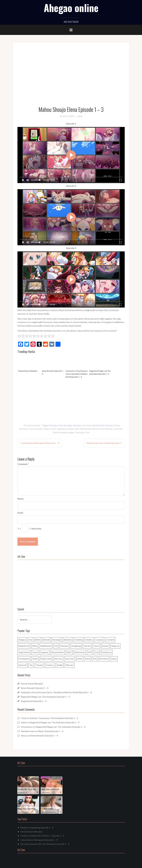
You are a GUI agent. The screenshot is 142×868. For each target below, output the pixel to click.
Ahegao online (71, 8)
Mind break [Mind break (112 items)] (80, 652)
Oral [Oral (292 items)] (97, 652)
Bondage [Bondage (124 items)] (57, 640)
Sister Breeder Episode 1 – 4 (53, 365)
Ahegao (54, 425)
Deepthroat (98, 425)
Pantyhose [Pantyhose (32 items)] (107, 652)
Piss (120, 429)
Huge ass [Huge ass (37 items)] (115, 646)
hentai (37, 425)
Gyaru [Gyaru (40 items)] (96, 646)
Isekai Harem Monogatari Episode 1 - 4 (39, 840)
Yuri (87, 432)
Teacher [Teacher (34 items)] (39, 665)
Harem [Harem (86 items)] (105, 646)
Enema (116, 425)
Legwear (61, 429)
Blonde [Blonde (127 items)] (46, 640)
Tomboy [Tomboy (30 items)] (50, 665)
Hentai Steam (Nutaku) (29, 363)
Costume (87, 425)
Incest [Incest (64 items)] (35, 652)
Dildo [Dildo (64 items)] (35, 646)
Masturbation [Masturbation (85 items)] (58, 652)
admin (80, 116)
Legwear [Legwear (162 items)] (45, 652)
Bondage (68, 425)
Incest (53, 429)
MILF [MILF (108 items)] (69, 652)
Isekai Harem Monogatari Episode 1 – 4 (40, 443)
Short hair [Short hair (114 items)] (70, 659)
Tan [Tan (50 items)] (31, 665)
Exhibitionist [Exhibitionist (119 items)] (46, 646)
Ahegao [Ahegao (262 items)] (22, 640)
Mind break (86, 429)
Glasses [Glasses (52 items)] (87, 646)
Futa (31, 429)
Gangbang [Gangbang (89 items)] (76, 646)
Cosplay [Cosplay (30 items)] (99, 640)
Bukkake (78, 425)
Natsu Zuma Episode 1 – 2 (51, 731)
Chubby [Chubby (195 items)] (89, 640)
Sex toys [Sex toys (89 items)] (58, 659)
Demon (109, 425)
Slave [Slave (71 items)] (88, 659)
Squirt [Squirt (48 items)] (114, 659)
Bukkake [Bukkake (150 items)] (67, 640)
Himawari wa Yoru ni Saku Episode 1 (103, 443)
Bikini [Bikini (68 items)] (38, 640)
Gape (46, 429)
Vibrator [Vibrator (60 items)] (70, 665)
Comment (23, 464)
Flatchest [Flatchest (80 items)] (64, 646)
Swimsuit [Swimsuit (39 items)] (22, 665)
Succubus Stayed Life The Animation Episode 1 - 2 (45, 844)
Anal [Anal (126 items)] (30, 640)
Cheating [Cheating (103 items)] (78, 640)
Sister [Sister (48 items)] (80, 659)
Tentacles (80, 432)
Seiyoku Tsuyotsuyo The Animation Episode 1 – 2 (54, 718)
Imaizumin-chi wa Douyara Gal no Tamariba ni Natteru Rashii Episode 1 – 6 (77, 366)
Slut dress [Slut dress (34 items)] (104, 659)
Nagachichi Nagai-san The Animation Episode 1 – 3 (100, 365)
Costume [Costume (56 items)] (110, 640)
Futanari (39, 429)
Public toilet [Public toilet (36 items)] (46, 659)
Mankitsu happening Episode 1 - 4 (37, 828)
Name (20, 499)
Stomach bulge (67, 432)
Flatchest (24, 429)
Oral (115, 429)
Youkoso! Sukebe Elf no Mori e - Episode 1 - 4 (42, 836)
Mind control (98, 429)
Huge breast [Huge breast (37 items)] (24, 652)
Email (20, 513)
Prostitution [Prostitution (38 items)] (24, 659)
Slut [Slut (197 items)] (95, 659)
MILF (77, 429)
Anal (61, 425)
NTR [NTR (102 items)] (90, 652)
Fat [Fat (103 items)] (56, 646)
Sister (56, 432)
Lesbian (70, 429)
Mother (109, 429)
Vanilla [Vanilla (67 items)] (60, 665)
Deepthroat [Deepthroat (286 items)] (24, 646)
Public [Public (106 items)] (35, 659)
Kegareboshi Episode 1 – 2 (34, 701)
